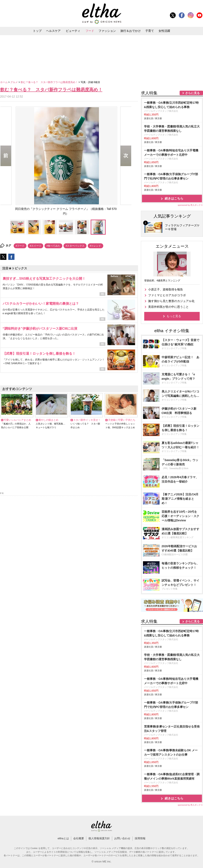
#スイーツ (35, 246)
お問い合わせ (122, 838)
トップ (37, 31)
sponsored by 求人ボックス (190, 205)
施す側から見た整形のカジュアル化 (171, 301)
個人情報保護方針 (99, 838)
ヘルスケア (53, 31)
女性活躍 (164, 31)
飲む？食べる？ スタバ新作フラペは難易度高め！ (50, 82)
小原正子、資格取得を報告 (166, 289)
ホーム (4, 82)
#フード (20, 246)
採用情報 (140, 838)
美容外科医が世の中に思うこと (168, 307)
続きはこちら (174, 198)
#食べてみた (53, 246)
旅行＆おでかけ (131, 31)
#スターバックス (75, 246)
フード (90, 31)
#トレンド (95, 246)
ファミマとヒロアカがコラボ (167, 295)
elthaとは (63, 838)
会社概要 (79, 838)
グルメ (14, 82)
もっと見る (174, 316)
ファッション (107, 31)
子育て (150, 31)
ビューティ (73, 31)
